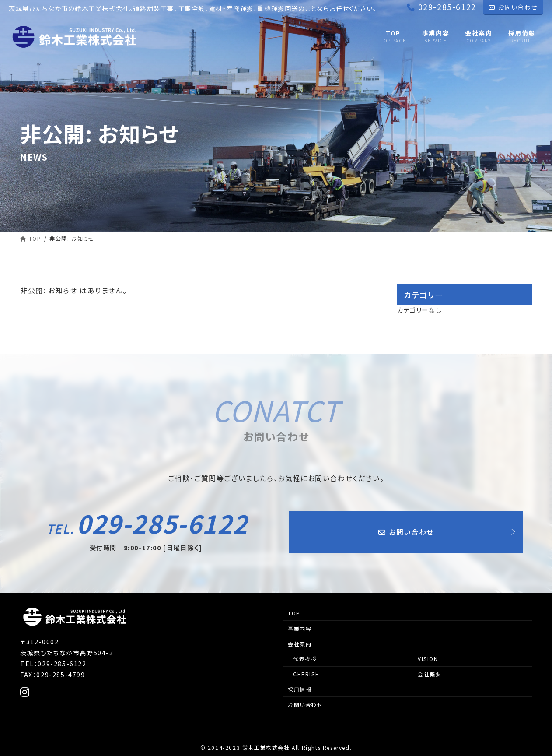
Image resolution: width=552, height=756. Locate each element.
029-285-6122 (147, 523)
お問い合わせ (513, 7)
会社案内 (300, 644)
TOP (294, 613)
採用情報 (300, 689)
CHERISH (306, 674)
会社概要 (430, 674)
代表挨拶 (305, 659)
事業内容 (300, 628)
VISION (428, 659)
